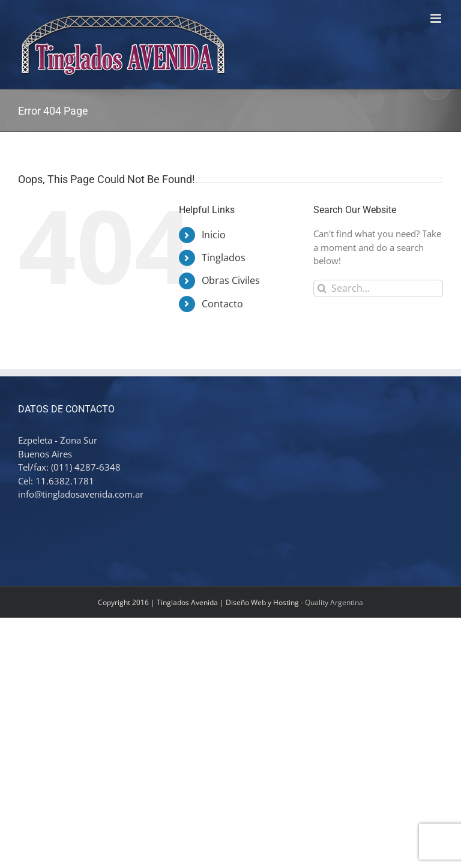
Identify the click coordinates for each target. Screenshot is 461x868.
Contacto (222, 304)
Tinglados (224, 258)
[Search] (322, 288)
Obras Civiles (231, 280)
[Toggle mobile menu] (437, 18)
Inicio (214, 235)
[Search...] (378, 288)
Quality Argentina (334, 602)
